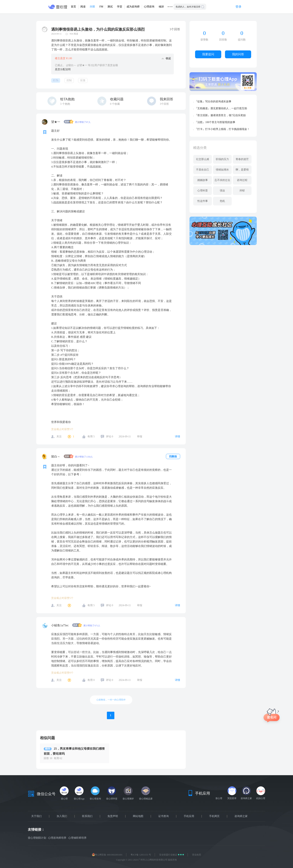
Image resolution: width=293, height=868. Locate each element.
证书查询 (164, 816)
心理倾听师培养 (77, 838)
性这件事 (203, 201)
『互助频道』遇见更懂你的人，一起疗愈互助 (221, 108)
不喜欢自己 (203, 170)
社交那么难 (203, 159)
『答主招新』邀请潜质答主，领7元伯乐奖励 (220, 115)
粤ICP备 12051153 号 (141, 855)
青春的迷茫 (242, 159)
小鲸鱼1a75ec (60, 625)
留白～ (56, 457)
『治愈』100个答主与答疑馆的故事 (215, 122)
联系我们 (87, 816)
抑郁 (242, 191)
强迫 (222, 191)
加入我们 (62, 816)
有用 (91, 437)
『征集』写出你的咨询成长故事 (213, 101)
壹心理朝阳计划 (37, 838)
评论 (110, 437)
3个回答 (164, 104)
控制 (69, 80)
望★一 (56, 122)
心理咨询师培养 (57, 838)
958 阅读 (74, 34)
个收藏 (115, 104)
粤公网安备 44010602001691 (107, 855)
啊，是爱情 (242, 170)
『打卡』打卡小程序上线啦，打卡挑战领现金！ (222, 129)
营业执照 (197, 855)
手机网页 (214, 816)
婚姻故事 (203, 180)
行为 (56, 80)
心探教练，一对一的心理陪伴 (111, 700)
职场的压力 (222, 159)
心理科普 (203, 191)
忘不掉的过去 (222, 180)
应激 (83, 80)
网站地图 (138, 816)
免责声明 (113, 816)
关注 (59, 437)
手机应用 (189, 816)
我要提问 (208, 54)
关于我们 (36, 816)
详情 (178, 437)
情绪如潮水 (222, 170)
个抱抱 (65, 104)
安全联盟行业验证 (168, 855)
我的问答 (238, 54)
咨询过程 (242, 180)
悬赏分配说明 (63, 69)
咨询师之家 (241, 816)
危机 (222, 201)
